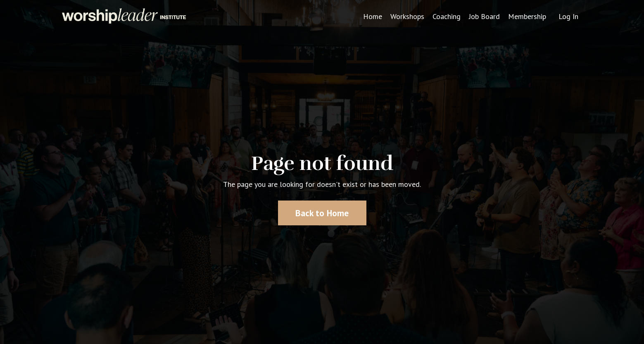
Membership (527, 16)
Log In (568, 16)
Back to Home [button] (322, 213)
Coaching (447, 16)
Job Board (484, 16)
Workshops (407, 16)
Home (373, 16)
